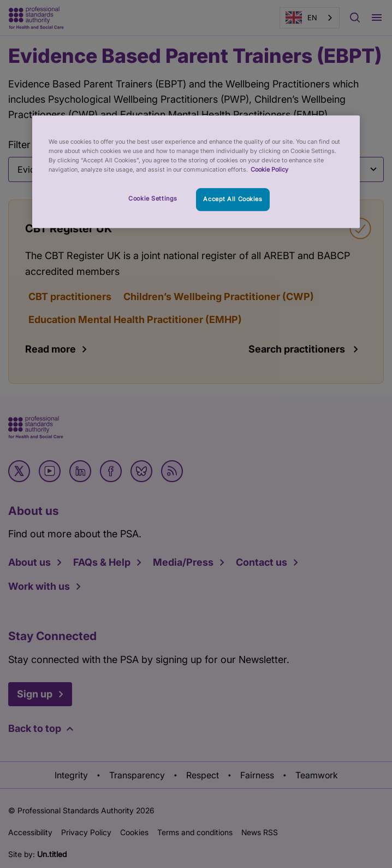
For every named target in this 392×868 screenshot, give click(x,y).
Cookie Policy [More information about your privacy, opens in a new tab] (269, 170)
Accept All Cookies (233, 200)
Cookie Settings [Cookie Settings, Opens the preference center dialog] (153, 199)
